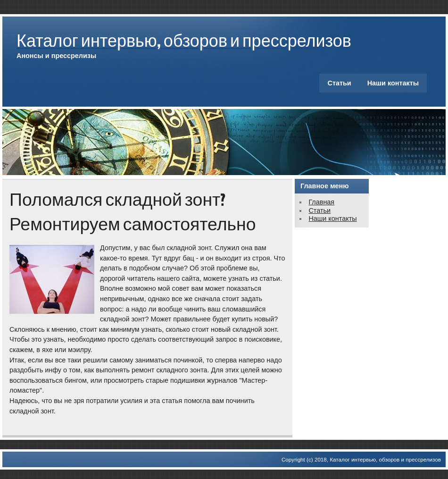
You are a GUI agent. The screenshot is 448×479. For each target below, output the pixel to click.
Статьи (339, 83)
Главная (321, 202)
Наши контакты (393, 83)
